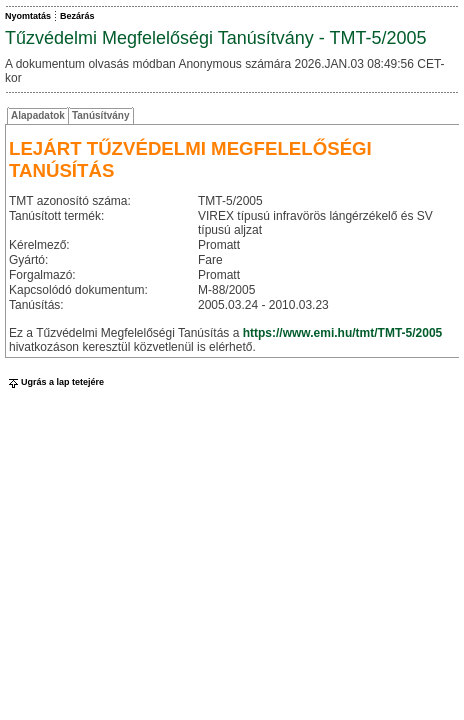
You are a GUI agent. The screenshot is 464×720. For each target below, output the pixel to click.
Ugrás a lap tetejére (54, 382)
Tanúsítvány (101, 115)
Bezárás (77, 16)
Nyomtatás (28, 16)
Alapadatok (38, 115)
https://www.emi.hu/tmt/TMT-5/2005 (343, 333)
